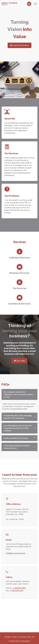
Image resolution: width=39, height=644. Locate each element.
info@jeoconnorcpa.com (16, 553)
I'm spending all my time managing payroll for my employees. (18, 417)
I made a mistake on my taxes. (16, 438)
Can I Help (19, 361)
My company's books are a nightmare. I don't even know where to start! (18, 394)
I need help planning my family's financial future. (17, 447)
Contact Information (20, 45)
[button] (29, 4)
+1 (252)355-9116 (16, 591)
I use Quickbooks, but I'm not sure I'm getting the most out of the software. (18, 428)
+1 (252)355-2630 (19, 588)
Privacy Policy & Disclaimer (20, 641)
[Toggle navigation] (35, 4)
